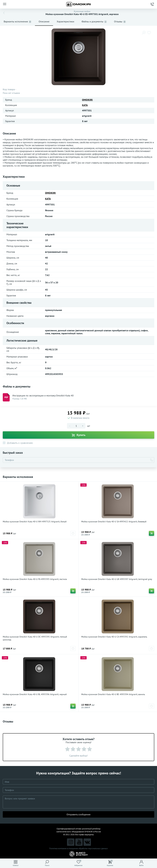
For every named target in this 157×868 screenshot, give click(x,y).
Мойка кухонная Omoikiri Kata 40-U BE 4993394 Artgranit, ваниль (113, 694)
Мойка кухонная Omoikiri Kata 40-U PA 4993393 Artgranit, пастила (35, 579)
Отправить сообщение (78, 814)
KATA (85, 105)
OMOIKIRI (87, 100)
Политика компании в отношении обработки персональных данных (78, 848)
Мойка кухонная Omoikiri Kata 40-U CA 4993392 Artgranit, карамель (114, 637)
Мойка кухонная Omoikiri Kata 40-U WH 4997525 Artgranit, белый (35, 522)
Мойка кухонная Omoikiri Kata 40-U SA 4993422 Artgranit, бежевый (114, 522)
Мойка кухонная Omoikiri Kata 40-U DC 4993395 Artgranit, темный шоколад (35, 638)
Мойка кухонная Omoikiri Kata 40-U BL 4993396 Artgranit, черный (35, 694)
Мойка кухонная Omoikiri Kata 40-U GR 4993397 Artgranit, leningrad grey (117, 579)
